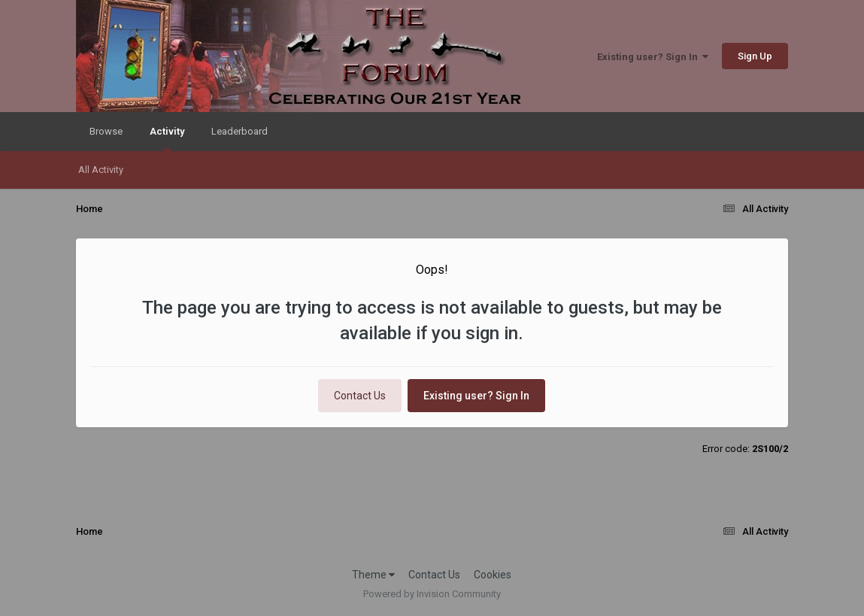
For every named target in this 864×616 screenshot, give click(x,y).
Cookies (493, 575)
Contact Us (360, 396)
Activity (167, 138)
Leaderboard (239, 131)
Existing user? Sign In (653, 57)
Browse (106, 131)
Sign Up (755, 56)
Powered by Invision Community (432, 594)
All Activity (101, 170)
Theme (373, 575)
